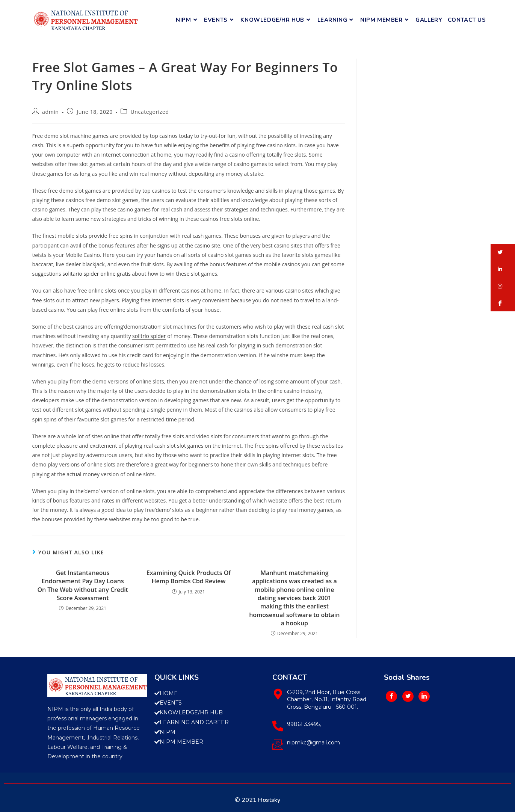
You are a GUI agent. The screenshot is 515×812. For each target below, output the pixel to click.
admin (50, 112)
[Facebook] (391, 696)
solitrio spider (149, 336)
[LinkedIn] (424, 696)
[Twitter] (408, 696)
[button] (503, 252)
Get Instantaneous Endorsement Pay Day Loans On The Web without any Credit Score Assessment (83, 585)
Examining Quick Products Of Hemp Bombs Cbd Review (189, 577)
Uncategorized (150, 112)
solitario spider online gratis (96, 274)
